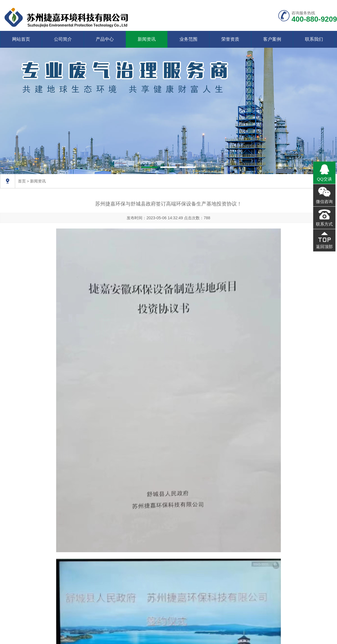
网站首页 (21, 39)
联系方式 (324, 223)
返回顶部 (324, 245)
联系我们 (314, 39)
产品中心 (105, 39)
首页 (22, 181)
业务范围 (188, 39)
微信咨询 (324, 202)
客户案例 (272, 39)
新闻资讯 (147, 39)
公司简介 (63, 39)
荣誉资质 (230, 39)
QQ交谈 (324, 180)
